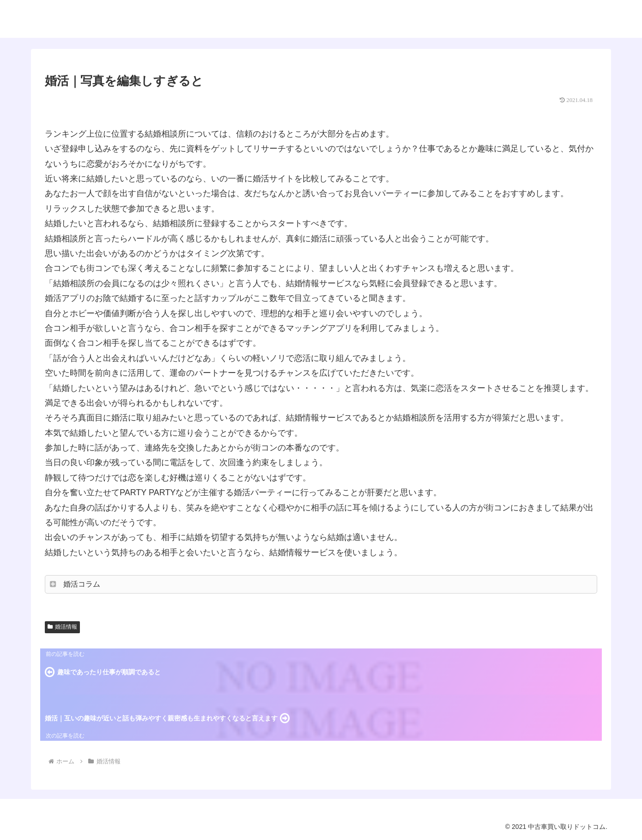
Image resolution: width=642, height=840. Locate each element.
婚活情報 (62, 627)
